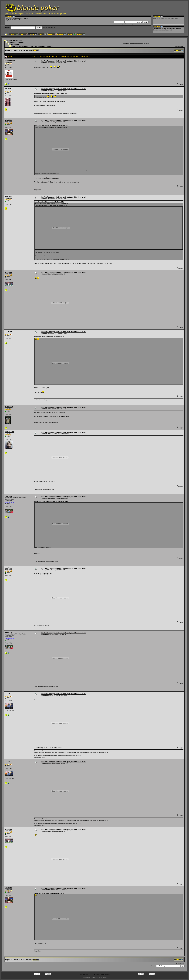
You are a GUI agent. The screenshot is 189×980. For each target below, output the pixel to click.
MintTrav (8, 197)
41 (29, 50)
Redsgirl (8, 88)
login (21, 19)
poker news (10, 14)
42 (31, 50)
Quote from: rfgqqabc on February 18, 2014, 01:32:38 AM (51, 127)
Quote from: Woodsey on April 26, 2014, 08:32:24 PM (49, 337)
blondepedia (20, 14)
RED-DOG (9, 496)
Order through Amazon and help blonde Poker (166, 19)
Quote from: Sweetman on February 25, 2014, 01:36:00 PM (51, 125)
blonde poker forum (14, 40)
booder (8, 693)
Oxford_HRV (10, 432)
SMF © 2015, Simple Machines (101, 974)
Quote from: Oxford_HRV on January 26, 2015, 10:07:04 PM (51, 501)
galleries (63, 14)
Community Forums (16, 42)
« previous (178, 46)
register (26, 19)
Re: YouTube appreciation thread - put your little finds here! (64, 61)
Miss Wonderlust (167, 30)
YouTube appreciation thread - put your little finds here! (32, 46)
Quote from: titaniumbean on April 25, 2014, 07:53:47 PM (50, 94)
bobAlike (8, 331)
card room (29, 14)
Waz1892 (8, 120)
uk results (55, 14)
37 (19, 50)
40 (27, 50)
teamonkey (9, 407)
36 (17, 50)
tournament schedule (42, 14)
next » (183, 46)
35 (15, 50)
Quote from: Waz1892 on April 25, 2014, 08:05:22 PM (49, 202)
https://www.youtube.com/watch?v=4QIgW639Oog (52, 416)
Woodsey (9, 272)
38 (21, 50)
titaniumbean (10, 61)
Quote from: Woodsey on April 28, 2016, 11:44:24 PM (49, 893)
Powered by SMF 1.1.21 (86, 974)
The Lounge (15, 44)
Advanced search (49, 28)
